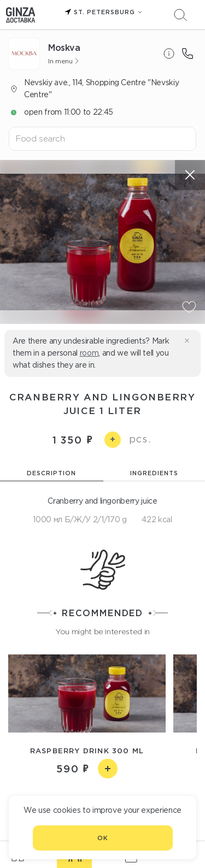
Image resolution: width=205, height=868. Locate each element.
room (89, 353)
